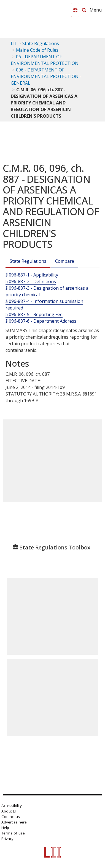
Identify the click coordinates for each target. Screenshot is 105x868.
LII (13, 43)
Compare (65, 261)
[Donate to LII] (75, 10)
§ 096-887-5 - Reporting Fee (34, 314)
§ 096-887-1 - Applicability (32, 275)
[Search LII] (84, 10)
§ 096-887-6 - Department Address (41, 321)
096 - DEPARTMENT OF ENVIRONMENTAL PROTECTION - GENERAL (46, 76)
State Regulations (41, 43)
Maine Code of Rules (37, 50)
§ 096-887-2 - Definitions (31, 281)
